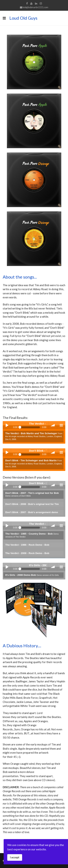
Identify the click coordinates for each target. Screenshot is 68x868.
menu (61, 425)
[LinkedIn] (36, 3)
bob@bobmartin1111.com (35, 7)
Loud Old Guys (23, 18)
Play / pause (7, 425)
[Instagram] (41, 3)
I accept (15, 857)
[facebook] (27, 3)
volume (53, 425)
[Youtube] (31, 3)
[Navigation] (4, 18)
